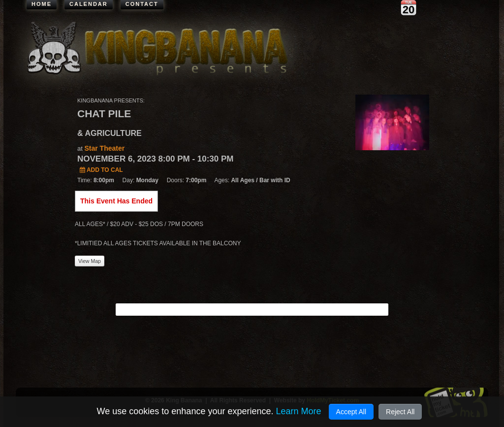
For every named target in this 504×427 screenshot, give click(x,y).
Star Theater (104, 148)
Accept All (351, 412)
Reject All (400, 412)
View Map (90, 261)
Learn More (298, 411)
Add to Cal (101, 170)
